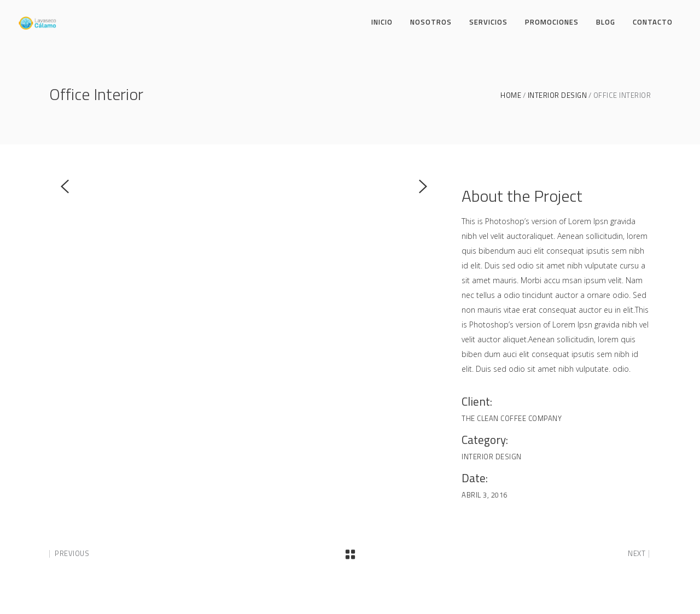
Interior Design (558, 95)
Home (511, 95)
